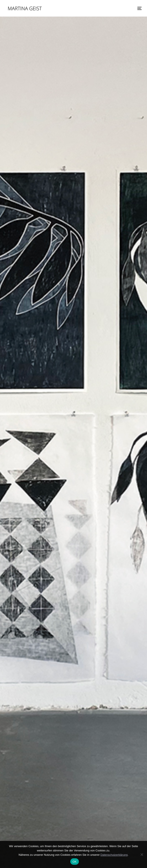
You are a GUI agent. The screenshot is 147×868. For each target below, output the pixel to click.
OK (74, 862)
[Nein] (142, 854)
